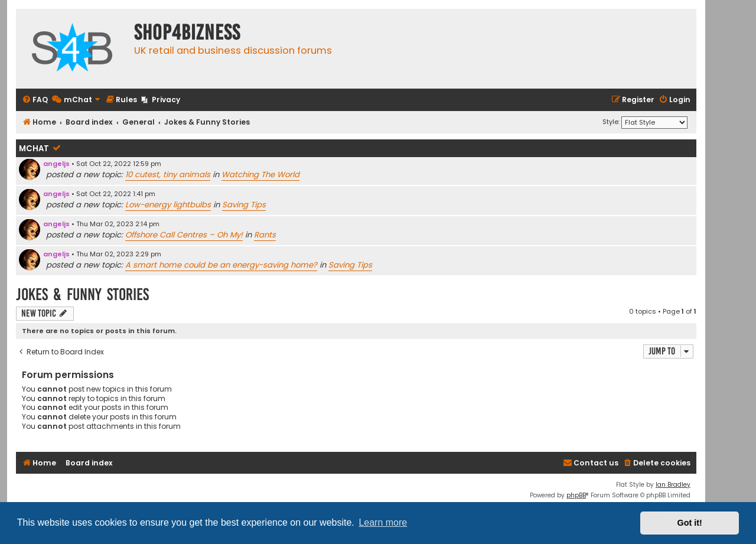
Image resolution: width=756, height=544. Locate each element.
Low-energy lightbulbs (168, 205)
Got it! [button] (690, 523)
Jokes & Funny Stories (82, 294)
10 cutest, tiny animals (168, 175)
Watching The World (260, 175)
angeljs (56, 164)
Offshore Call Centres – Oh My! (184, 235)
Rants (265, 235)
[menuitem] (35, 100)
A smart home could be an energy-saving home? (221, 265)
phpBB (576, 495)
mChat (34, 149)
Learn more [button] (383, 522)
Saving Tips (244, 205)
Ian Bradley (673, 485)
